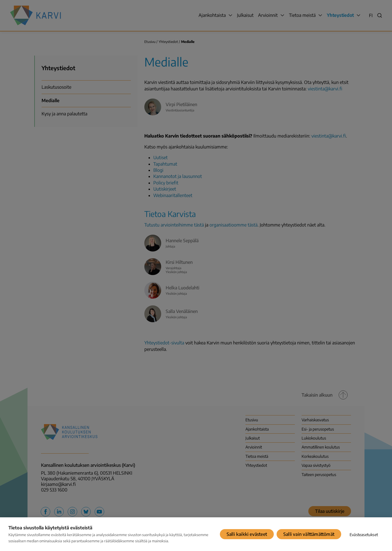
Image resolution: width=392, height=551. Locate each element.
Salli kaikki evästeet (247, 534)
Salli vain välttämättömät (309, 534)
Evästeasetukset (364, 535)
